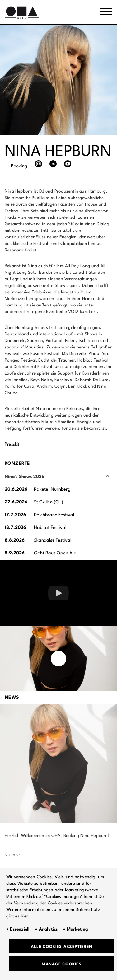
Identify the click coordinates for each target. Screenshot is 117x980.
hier (25, 916)
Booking (19, 166)
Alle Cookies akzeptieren (61, 947)
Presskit (12, 444)
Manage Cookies (62, 964)
